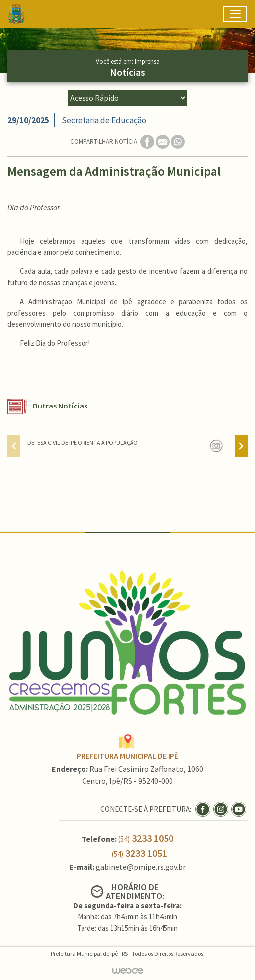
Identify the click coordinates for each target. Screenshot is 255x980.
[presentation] (14, 446)
